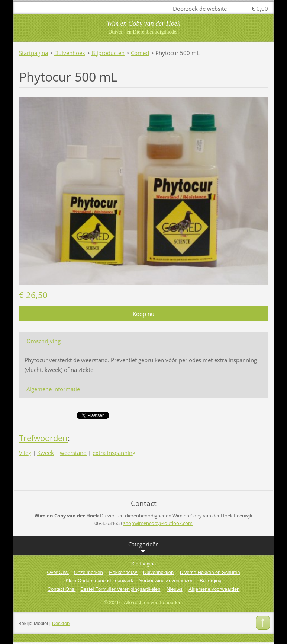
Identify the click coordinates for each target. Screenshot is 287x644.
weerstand (73, 453)
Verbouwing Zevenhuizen (167, 581)
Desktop (61, 623)
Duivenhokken (158, 572)
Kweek (46, 453)
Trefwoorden (43, 438)
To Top (263, 623)
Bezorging (210, 581)
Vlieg (25, 453)
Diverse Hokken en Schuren (210, 572)
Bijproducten (108, 53)
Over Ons (58, 572)
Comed (140, 53)
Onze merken (88, 572)
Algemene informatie (53, 389)
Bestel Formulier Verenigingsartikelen (120, 589)
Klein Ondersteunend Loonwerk (99, 581)
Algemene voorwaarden (214, 589)
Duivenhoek (70, 53)
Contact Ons (62, 589)
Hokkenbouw (124, 572)
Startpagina (33, 53)
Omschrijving (43, 341)
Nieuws (175, 589)
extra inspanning (114, 453)
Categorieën (143, 548)
